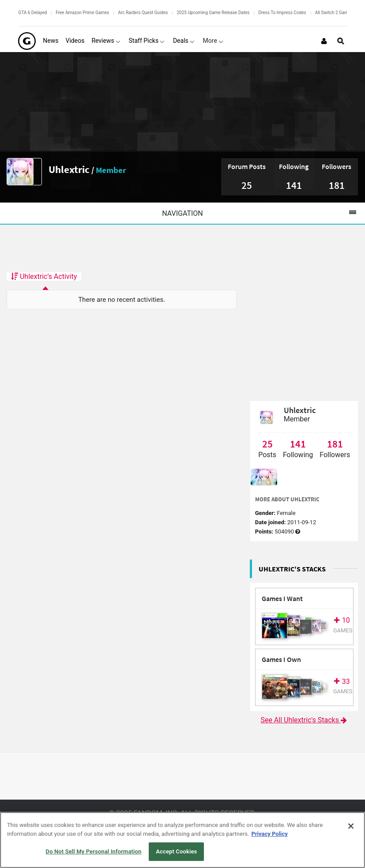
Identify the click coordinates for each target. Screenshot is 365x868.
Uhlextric (69, 169)
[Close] (351, 826)
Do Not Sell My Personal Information (94, 851)
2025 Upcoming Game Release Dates (213, 13)
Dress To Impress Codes (282, 13)
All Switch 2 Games (334, 13)
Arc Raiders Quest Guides (143, 13)
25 (247, 185)
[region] (182, 840)
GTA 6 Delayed (32, 13)
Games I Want (282, 599)
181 (337, 185)
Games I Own (281, 659)
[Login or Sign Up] (324, 41)
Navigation (263, 213)
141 (294, 185)
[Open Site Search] (341, 41)
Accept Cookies (176, 851)
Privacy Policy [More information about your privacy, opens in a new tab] (269, 834)
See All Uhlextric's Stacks (304, 720)
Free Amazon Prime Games (82, 13)
